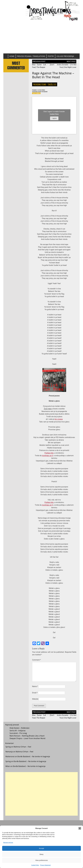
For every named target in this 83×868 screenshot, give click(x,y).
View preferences (41, 860)
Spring (47, 90)
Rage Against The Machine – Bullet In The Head (53, 75)
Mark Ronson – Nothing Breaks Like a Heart (27, 738)
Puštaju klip (49, 454)
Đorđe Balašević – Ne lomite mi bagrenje (34, 758)
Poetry (51, 56)
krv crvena (59, 420)
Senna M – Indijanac (18, 732)
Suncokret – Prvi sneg (18, 735)
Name (35, 687)
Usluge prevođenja (65, 56)
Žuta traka (48, 410)
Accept (41, 848)
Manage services (8, 843)
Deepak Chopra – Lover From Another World (27, 740)
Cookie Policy (35, 865)
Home (12, 56)
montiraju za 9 (47, 457)
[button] (80, 828)
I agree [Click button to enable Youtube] (54, 119)
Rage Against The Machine (44, 92)
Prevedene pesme (40, 84)
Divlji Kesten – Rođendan (20, 730)
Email (35, 694)
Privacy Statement (45, 865)
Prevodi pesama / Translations (31, 56)
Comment (36, 661)
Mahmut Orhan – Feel (22, 749)
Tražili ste (52, 84)
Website (35, 700)
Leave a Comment (37, 94)
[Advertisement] (42, 37)
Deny (41, 854)
